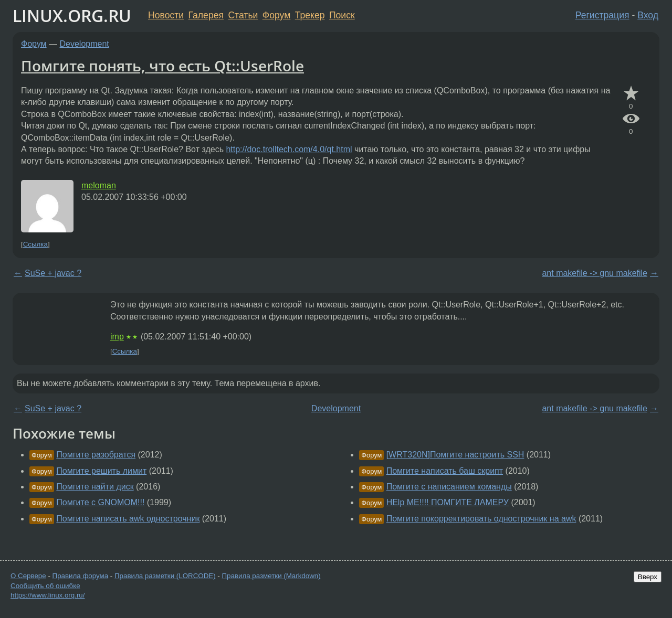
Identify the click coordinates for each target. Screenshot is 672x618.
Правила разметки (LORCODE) (165, 576)
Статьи (243, 15)
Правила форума (81, 576)
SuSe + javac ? (53, 273)
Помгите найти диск (95, 487)
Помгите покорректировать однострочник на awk (481, 519)
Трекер (310, 15)
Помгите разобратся (96, 455)
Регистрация (602, 15)
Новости (166, 15)
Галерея (206, 15)
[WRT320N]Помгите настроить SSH (455, 455)
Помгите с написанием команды (449, 487)
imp (117, 337)
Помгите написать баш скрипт (445, 471)
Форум (276, 15)
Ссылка (35, 244)
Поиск (342, 15)
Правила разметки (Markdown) (271, 576)
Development (85, 44)
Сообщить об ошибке (45, 586)
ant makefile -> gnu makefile (595, 273)
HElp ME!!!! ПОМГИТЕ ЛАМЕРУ (448, 502)
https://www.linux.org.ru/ (48, 595)
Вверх (648, 577)
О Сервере (28, 576)
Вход (648, 15)
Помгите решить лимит (101, 471)
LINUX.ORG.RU (72, 15)
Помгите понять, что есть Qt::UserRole (162, 66)
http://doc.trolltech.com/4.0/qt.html (289, 149)
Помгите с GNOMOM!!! (100, 502)
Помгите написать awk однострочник (128, 519)
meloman (99, 185)
